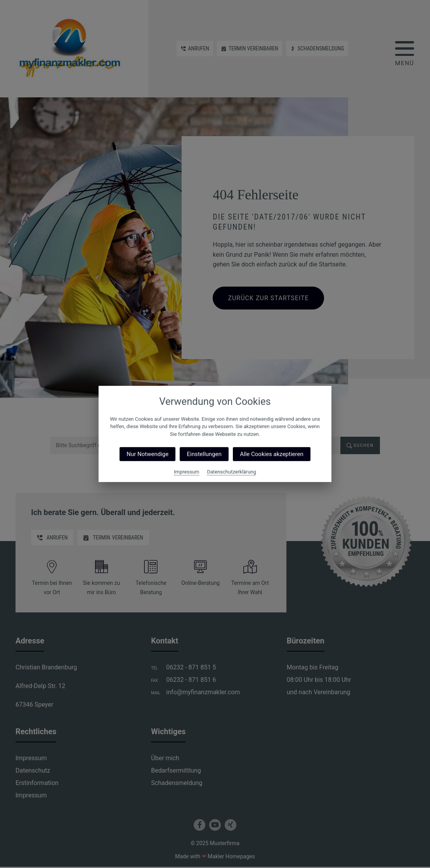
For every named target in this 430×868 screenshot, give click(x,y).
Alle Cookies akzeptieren (271, 454)
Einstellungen (204, 454)
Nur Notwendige (147, 454)
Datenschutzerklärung (231, 472)
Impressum (186, 472)
